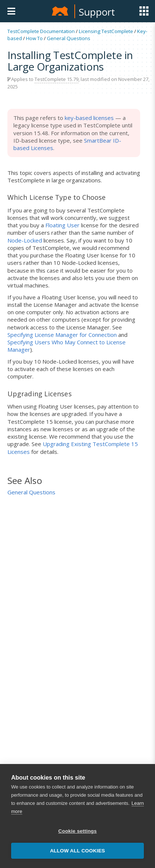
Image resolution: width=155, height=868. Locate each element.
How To (34, 38)
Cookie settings (78, 831)
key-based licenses (89, 118)
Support (97, 12)
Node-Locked (25, 240)
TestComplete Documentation (41, 31)
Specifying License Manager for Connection (62, 335)
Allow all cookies (77, 851)
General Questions (69, 38)
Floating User (62, 225)
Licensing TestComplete (106, 31)
